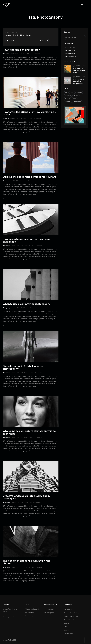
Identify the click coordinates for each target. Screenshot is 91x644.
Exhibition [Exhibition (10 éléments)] (68, 96)
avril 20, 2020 (15, 181)
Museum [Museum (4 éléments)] (68, 99)
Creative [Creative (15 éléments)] (79, 93)
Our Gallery (6, 54)
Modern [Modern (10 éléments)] (76, 96)
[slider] (27, 41)
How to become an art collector (21, 50)
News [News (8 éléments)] (75, 99)
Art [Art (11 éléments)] (66, 93)
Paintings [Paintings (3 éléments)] (68, 102)
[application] (31, 41)
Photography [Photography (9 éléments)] (77, 102)
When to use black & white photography (27, 304)
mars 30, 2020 (16, 246)
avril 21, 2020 (15, 119)
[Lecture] (7, 41)
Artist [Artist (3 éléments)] (72, 93)
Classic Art (69, 47)
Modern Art (6, 119)
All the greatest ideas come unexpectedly (78, 82)
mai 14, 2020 (14, 54)
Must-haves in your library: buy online (79, 71)
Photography (6, 246)
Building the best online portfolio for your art (29, 177)
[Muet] (47, 41)
